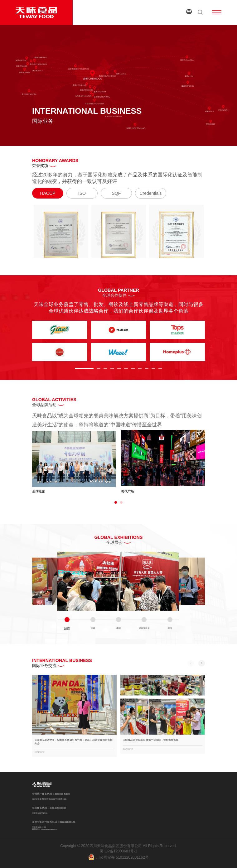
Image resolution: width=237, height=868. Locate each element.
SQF (116, 193)
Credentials (151, 193)
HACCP (48, 193)
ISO (82, 193)
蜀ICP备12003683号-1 (119, 851)
